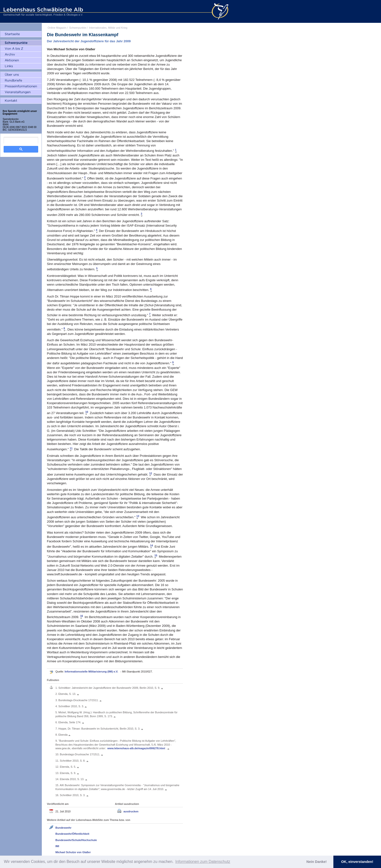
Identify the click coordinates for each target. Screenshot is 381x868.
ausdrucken (131, 811)
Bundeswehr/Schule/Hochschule (76, 840)
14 (152, 546)
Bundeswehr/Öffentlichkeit (72, 834)
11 (71, 448)
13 (138, 516)
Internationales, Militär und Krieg (108, 28)
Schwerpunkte (78, 28)
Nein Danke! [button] (316, 862)
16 (82, 616)
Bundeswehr (63, 828)
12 (151, 473)
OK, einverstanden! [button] (357, 862)
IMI (57, 846)
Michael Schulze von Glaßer (73, 852)
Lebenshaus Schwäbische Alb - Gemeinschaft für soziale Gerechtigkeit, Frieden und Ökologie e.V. (43, 11)
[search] (21, 140)
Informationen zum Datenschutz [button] (203, 862)
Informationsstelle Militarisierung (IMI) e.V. (92, 672)
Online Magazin (57, 28)
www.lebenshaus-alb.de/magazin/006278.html (137, 748)
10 (87, 412)
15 (156, 556)
